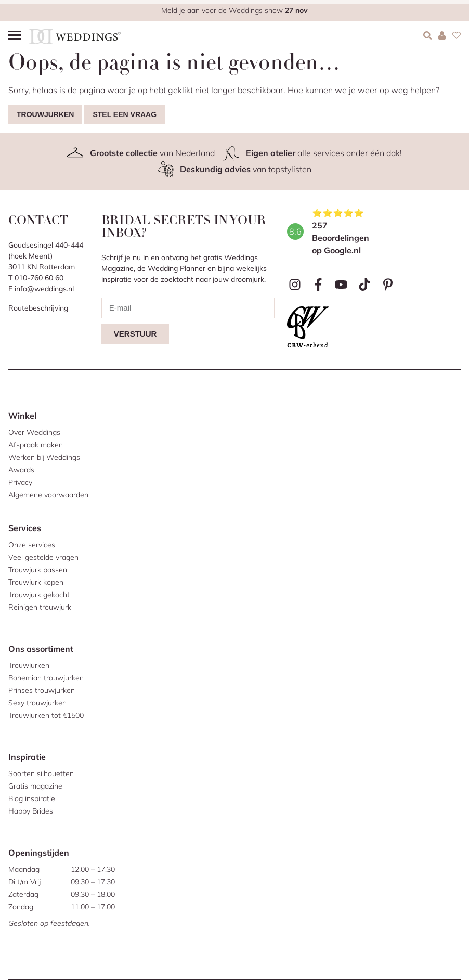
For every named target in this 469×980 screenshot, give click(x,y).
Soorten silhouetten (41, 773)
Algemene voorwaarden (48, 495)
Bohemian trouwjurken (46, 678)
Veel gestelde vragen (43, 557)
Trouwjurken (45, 114)
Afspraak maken (36, 445)
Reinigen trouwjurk (40, 607)
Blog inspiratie (32, 798)
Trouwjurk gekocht (39, 595)
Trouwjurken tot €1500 (46, 715)
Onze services (32, 545)
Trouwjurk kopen (36, 582)
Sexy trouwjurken (37, 703)
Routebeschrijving (38, 308)
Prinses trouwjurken (42, 690)
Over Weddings (34, 432)
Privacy (20, 482)
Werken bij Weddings (44, 457)
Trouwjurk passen (38, 570)
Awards (21, 470)
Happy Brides (31, 811)
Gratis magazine (35, 786)
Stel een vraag (125, 114)
